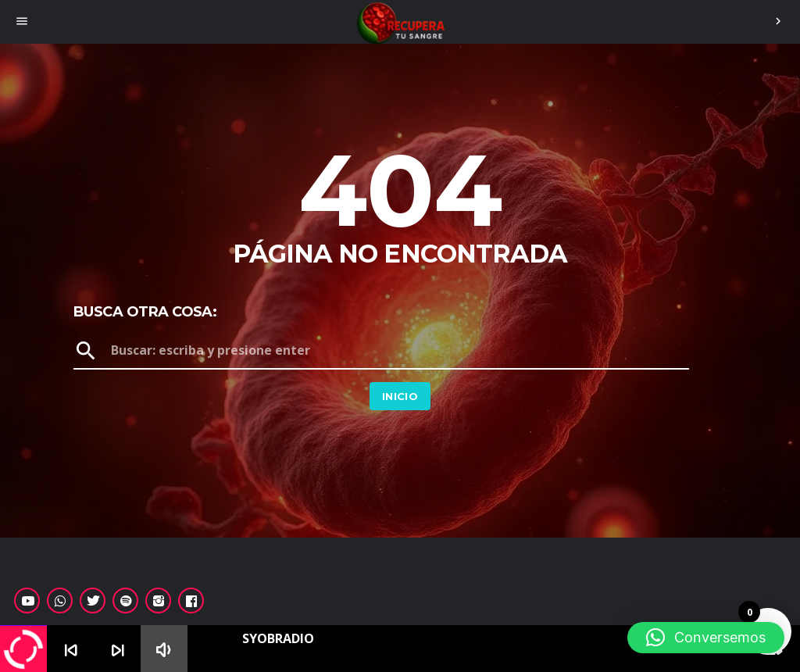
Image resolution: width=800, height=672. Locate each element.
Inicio (400, 396)
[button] (706, 638)
